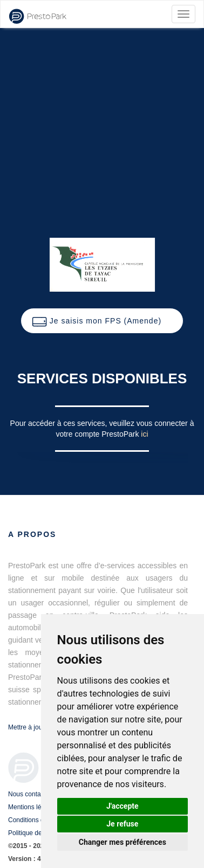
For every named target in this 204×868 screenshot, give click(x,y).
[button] (102, 321)
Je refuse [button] (122, 824)
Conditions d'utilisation (40, 820)
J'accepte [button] (123, 806)
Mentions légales (32, 807)
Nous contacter (30, 794)
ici (144, 434)
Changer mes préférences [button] (123, 842)
